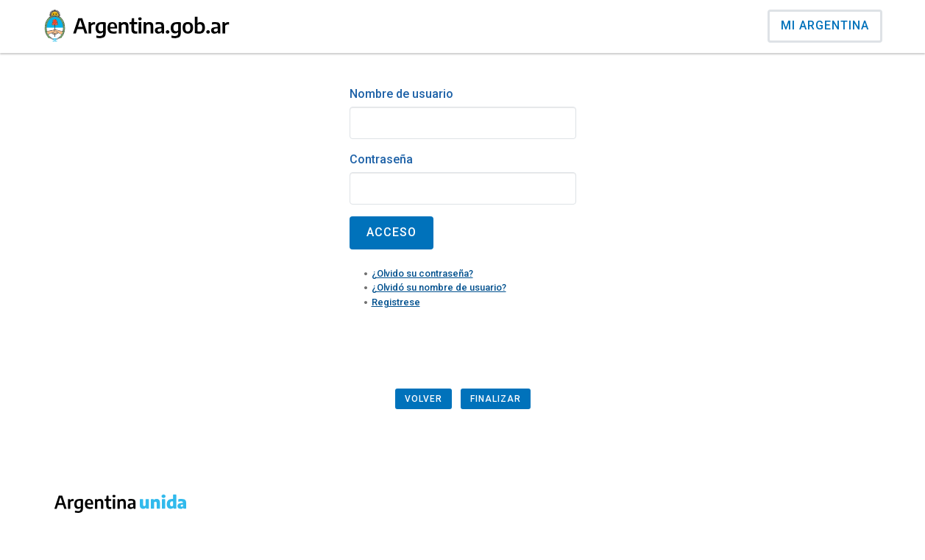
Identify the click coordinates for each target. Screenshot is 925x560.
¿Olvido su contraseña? (422, 273)
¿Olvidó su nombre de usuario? (439, 287)
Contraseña (381, 159)
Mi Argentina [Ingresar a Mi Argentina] (825, 25)
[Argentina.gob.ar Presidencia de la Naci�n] (137, 26)
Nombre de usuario (401, 94)
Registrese (396, 302)
